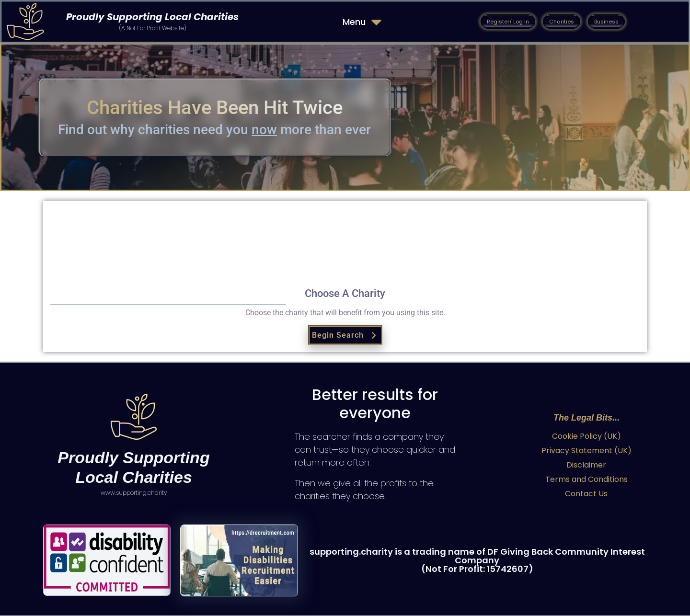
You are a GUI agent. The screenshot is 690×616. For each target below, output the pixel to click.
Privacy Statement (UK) (586, 451)
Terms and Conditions (586, 480)
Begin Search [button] (345, 336)
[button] (508, 22)
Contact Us (586, 494)
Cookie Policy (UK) (586, 437)
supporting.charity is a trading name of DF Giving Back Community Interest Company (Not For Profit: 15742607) (477, 561)
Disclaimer (586, 465)
